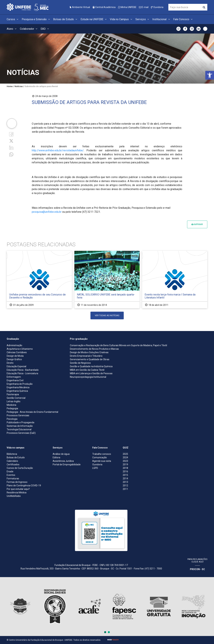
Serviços (143, 19)
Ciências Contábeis (17, 352)
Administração (14, 345)
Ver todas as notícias (107, 315)
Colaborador (29, 29)
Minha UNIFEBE (127, 7)
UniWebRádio (14, 496)
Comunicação (100, 457)
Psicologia (12, 419)
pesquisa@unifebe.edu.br (47, 212)
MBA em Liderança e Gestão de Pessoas (91, 373)
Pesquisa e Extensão (36, 19)
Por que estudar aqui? (18, 489)
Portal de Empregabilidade (67, 464)
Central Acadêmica (104, 7)
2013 (125, 482)
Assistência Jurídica (63, 461)
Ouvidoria (157, 7)
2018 (125, 468)
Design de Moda (15, 356)
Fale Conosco (183, 19)
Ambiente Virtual (80, 7)
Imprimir (197, 224)
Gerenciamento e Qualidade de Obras (90, 359)
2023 (125, 461)
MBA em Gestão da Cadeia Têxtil (87, 370)
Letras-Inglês (14, 401)
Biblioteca (12, 454)
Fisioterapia (13, 394)
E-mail (144, 7)
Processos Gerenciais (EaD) (21, 433)
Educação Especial (16, 366)
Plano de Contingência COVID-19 (24, 486)
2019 (125, 464)
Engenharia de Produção (20, 384)
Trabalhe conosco (102, 454)
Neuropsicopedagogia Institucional (88, 377)
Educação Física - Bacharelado (23, 370)
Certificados (13, 464)
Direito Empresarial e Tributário (86, 356)
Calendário (12, 461)
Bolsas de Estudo (66, 19)
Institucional (162, 19)
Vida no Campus (121, 19)
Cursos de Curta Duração (20, 468)
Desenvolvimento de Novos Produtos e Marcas (94, 349)
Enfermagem (14, 377)
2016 (125, 471)
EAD (45, 29)
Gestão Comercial (16, 398)
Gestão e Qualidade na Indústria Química (91, 366)
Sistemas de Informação (20, 426)
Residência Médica (17, 493)
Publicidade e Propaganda (20, 422)
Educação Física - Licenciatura (22, 373)
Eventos (11, 475)
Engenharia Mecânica (18, 387)
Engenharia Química (17, 391)
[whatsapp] (11, 154)
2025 (125, 454)
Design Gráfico (14, 359)
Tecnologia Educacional (19, 429)
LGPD (95, 468)
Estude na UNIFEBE (94, 19)
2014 (125, 478)
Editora (56, 457)
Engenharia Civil (15, 380)
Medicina (11, 405)
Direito (10, 363)
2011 (125, 489)
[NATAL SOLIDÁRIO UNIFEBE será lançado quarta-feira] (107, 280)
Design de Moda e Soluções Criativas (89, 352)
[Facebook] (11, 134)
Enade (10, 471)
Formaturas (13, 478)
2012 (125, 486)
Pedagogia (12, 408)
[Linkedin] (11, 147)
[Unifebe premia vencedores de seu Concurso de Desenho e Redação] (39, 280)
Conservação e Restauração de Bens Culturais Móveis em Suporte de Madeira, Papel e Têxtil (118, 345)
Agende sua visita (102, 461)
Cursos (13, 19)
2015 (125, 475)
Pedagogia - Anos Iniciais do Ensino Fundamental (32, 412)
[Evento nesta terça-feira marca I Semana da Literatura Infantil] (175, 280)
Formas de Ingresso (17, 482)
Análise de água (61, 454)
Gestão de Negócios (80, 363)
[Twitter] (11, 141)
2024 (125, 457)
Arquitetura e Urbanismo (20, 349)
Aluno (12, 29)
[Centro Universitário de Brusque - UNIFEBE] (28, 7)
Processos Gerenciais (18, 415)
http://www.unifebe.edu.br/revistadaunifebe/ (58, 150)
